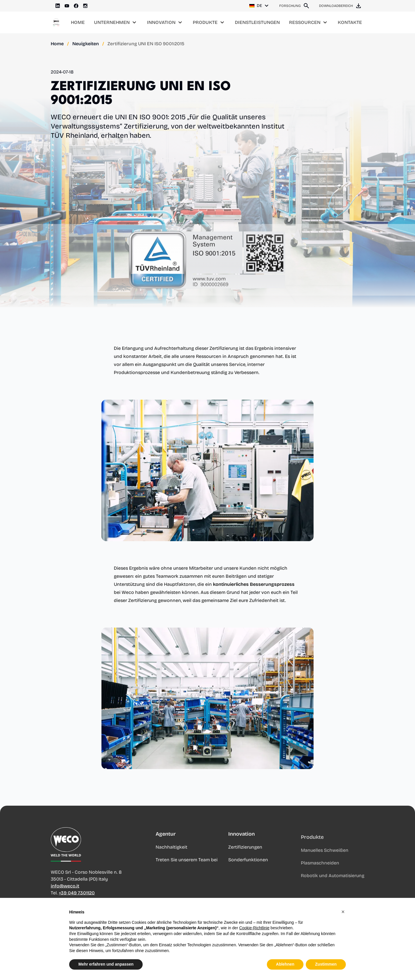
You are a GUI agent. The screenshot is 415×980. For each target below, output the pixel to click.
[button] (343, 913)
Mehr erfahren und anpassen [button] (106, 965)
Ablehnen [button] (285, 965)
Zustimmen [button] (326, 965)
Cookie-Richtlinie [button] (254, 929)
